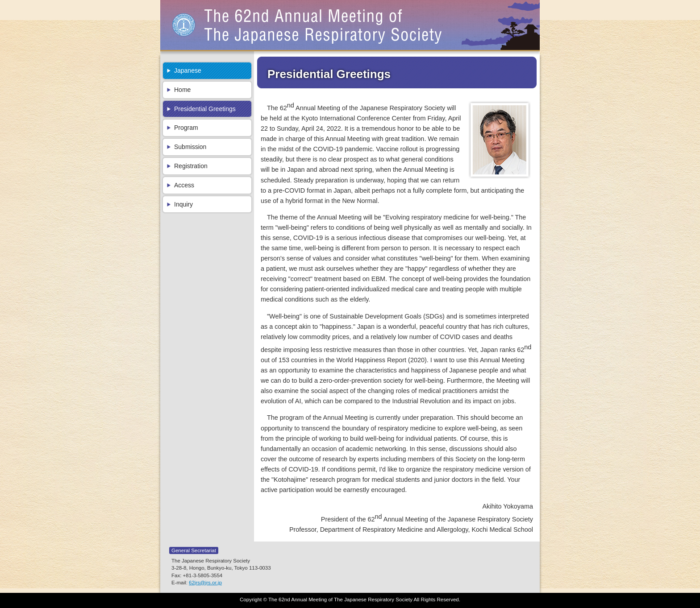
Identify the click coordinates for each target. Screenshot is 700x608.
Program (186, 128)
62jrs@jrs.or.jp (205, 583)
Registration (191, 166)
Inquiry (183, 204)
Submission (190, 147)
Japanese (188, 70)
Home (182, 90)
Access (184, 185)
